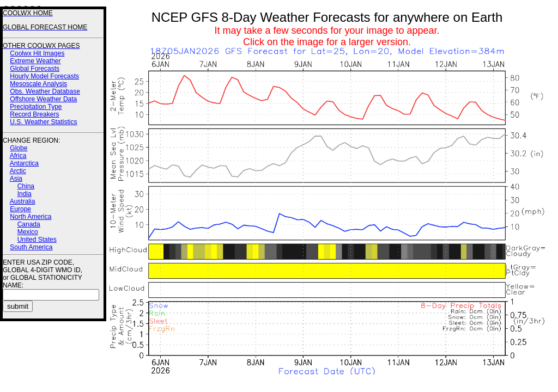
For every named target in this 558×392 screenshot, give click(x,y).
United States (37, 240)
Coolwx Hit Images (37, 53)
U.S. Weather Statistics (43, 122)
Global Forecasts (35, 69)
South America (31, 247)
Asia (16, 179)
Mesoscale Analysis (38, 84)
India (25, 194)
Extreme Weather (35, 61)
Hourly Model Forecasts (44, 76)
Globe (19, 148)
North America (31, 217)
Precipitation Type (36, 107)
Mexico (28, 232)
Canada (29, 224)
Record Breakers (34, 114)
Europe (20, 209)
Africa (18, 156)
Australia (23, 201)
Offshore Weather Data (43, 99)
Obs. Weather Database (45, 91)
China (26, 186)
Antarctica (24, 163)
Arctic (18, 171)
